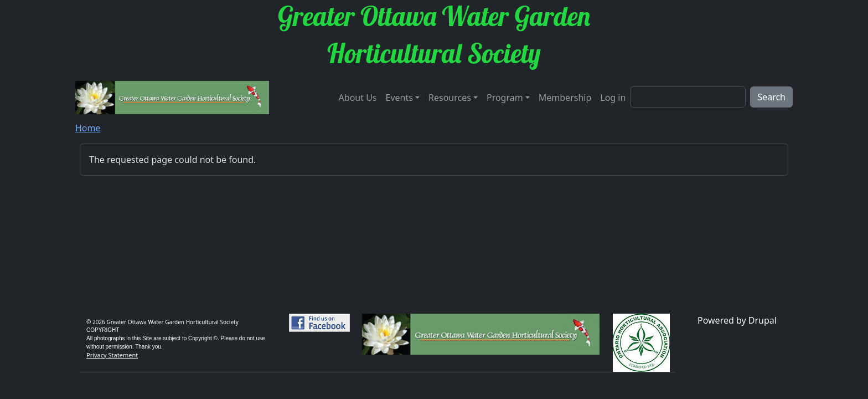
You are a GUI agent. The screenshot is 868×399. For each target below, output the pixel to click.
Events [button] (399, 98)
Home (88, 128)
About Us (358, 98)
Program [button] (505, 98)
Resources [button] (450, 98)
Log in (613, 98)
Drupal (763, 320)
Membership (565, 98)
